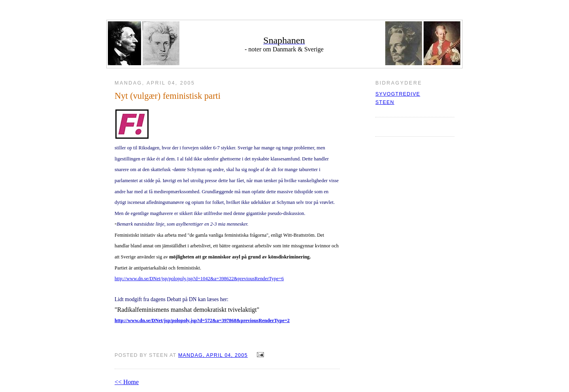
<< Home (127, 382)
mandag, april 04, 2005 (213, 355)
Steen (385, 102)
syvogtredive (398, 94)
